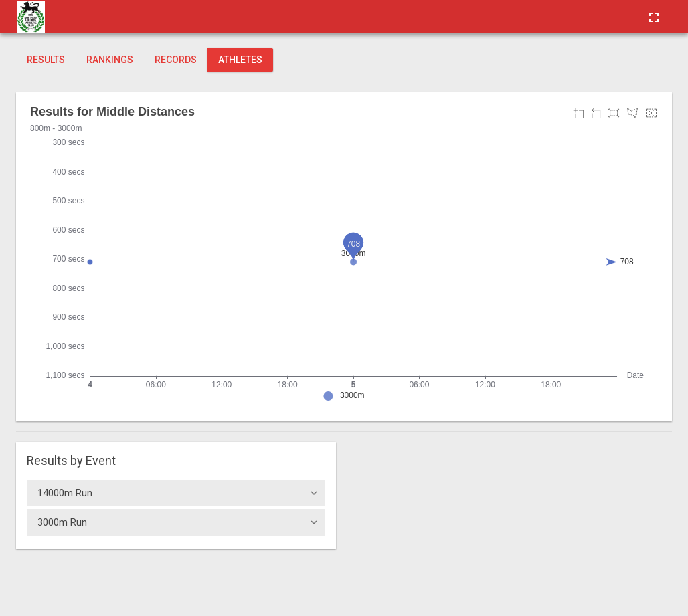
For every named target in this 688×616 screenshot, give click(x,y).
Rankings (110, 60)
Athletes (240, 60)
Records (176, 60)
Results (46, 60)
